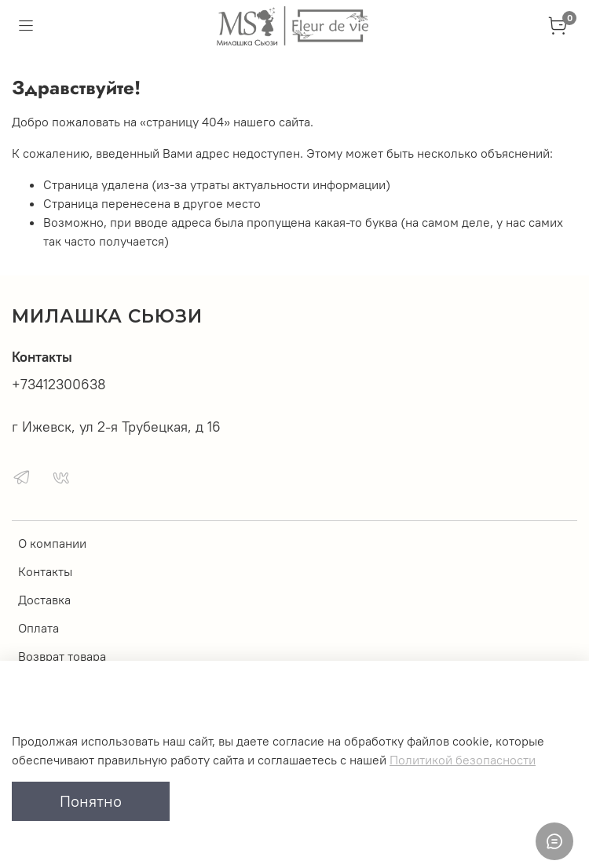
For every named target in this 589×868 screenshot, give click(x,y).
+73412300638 (59, 385)
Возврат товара (62, 656)
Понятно (91, 801)
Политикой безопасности (463, 760)
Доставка (44, 600)
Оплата (38, 628)
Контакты (45, 571)
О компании (52, 543)
